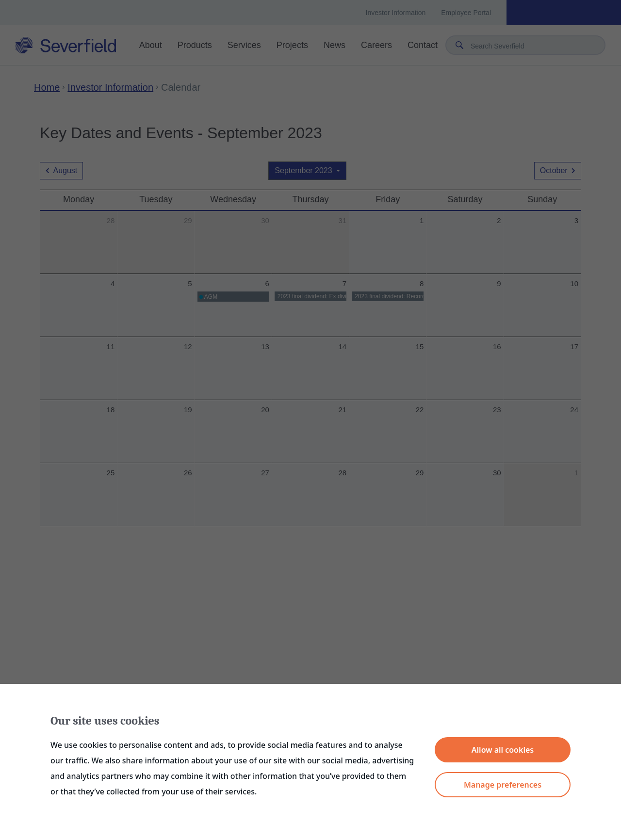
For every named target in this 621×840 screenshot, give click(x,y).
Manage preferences (503, 785)
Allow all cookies (503, 750)
